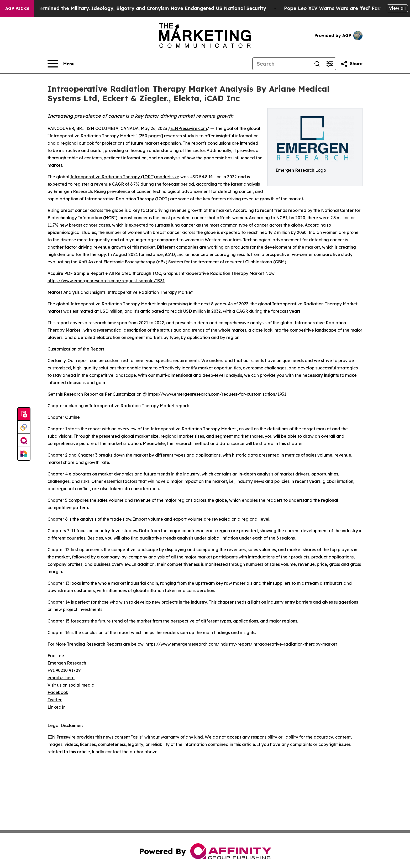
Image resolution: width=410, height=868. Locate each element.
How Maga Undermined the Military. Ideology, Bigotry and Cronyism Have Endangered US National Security (140, 8)
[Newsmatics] (24, 454)
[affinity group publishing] (24, 441)
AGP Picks (17, 8)
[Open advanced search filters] (330, 64)
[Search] (282, 64)
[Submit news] (24, 414)
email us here (61, 678)
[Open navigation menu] (61, 64)
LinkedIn (57, 707)
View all (397, 8)
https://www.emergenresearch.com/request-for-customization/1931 (217, 394)
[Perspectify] (24, 427)
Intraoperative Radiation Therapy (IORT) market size (125, 177)
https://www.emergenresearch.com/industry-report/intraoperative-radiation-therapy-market (241, 644)
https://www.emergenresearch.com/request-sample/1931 (106, 281)
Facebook (58, 692)
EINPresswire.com (189, 128)
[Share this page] (351, 64)
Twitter (55, 700)
